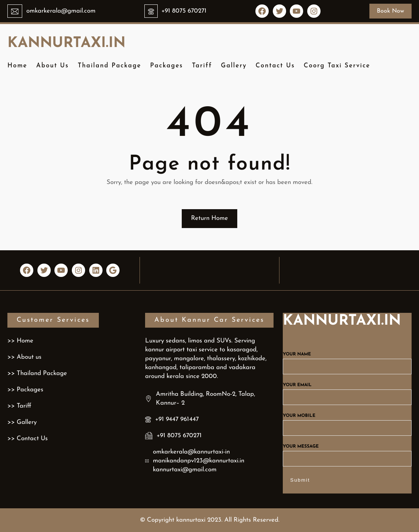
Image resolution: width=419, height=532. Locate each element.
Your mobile (347, 422)
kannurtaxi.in (66, 44)
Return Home (209, 218)
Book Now (390, 11)
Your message (347, 453)
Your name (347, 361)
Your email (347, 391)
